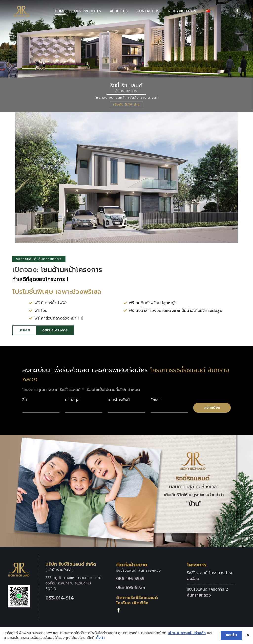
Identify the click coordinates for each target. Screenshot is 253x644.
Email (156, 400)
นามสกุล (72, 400)
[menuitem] (60, 11)
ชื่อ (25, 400)
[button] (24, 330)
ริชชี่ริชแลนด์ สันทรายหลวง (39, 259)
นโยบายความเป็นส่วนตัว (187, 633)
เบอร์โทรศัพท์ (119, 400)
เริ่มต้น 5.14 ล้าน (126, 104)
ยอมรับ (231, 635)
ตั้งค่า (100, 638)
